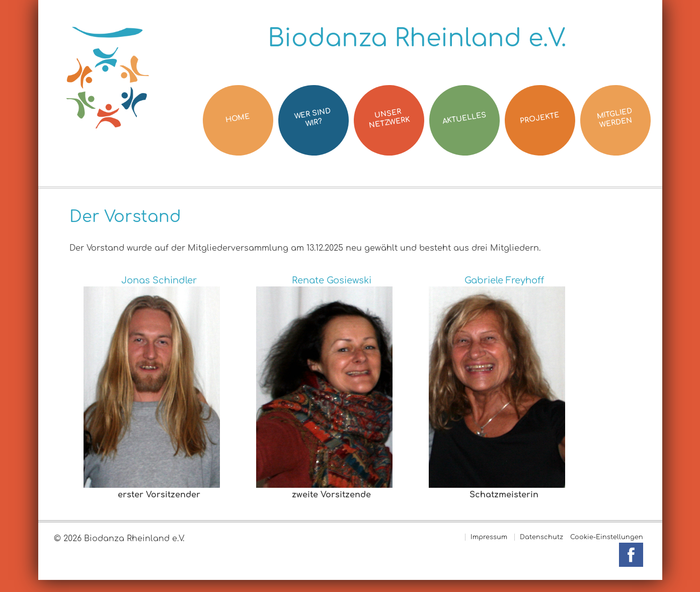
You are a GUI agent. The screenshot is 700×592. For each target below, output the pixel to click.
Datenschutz (541, 537)
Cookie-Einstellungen (607, 537)
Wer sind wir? (312, 118)
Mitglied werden (614, 119)
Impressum (489, 537)
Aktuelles (464, 118)
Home (238, 118)
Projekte (539, 118)
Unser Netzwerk (389, 119)
